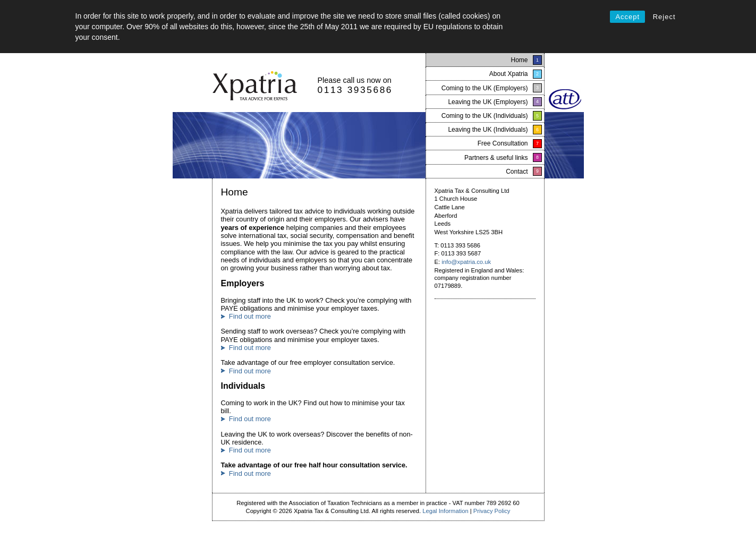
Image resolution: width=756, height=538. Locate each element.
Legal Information (445, 511)
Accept (627, 17)
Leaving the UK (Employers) (488, 102)
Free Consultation (503, 143)
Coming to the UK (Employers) (485, 88)
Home (519, 60)
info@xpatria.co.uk (466, 262)
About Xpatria (509, 74)
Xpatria (255, 87)
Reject (664, 17)
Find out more (250, 316)
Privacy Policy (492, 511)
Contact (517, 172)
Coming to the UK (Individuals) (485, 116)
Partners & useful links (496, 158)
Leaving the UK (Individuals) (488, 130)
